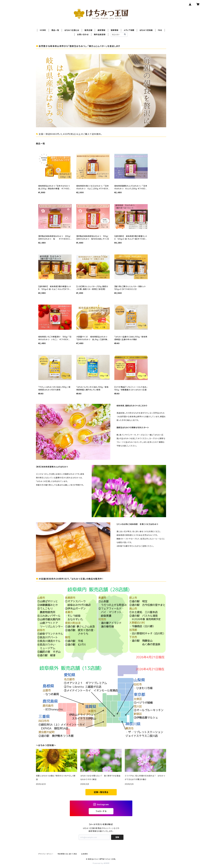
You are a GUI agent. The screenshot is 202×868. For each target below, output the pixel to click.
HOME (43, 30)
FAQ (160, 30)
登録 (117, 837)
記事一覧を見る (101, 792)
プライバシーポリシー (46, 854)
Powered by (101, 863)
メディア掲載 (129, 30)
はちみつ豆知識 (146, 30)
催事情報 (115, 30)
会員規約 (84, 854)
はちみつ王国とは (72, 30)
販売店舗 (88, 30)
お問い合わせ (83, 34)
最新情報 (101, 30)
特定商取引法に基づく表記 (67, 854)
